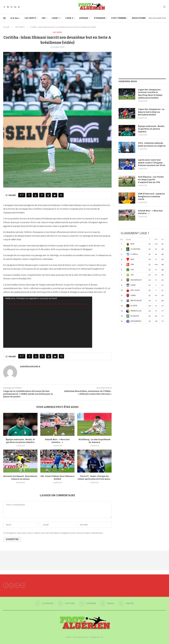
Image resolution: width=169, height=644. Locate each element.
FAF (44, 18)
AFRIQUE (84, 18)
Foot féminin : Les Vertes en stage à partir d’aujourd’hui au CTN (151, 180)
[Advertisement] (142, 51)
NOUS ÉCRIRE (139, 18)
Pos (122, 239)
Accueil (6, 27)
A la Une (15, 18)
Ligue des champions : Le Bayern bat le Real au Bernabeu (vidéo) (151, 112)
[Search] (164, 7)
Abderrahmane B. (30, 367)
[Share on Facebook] (29, 195)
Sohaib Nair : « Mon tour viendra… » (150, 212)
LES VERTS (30, 18)
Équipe (129, 239)
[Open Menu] (4, 18)
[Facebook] (4, 7)
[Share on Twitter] (35, 195)
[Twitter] (8, 7)
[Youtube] (12, 7)
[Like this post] (23, 195)
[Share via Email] (61, 195)
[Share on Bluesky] (55, 195)
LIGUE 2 (69, 18)
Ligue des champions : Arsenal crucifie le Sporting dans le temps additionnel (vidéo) (150, 94)
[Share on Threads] (48, 195)
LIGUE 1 (56, 18)
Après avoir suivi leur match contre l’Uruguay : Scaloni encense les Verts (152, 163)
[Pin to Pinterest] (42, 195)
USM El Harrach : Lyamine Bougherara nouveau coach (151, 196)
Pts (163, 239)
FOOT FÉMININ (119, 18)
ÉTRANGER (100, 18)
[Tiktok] (19, 7)
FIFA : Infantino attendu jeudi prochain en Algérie (152, 145)
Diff (156, 239)
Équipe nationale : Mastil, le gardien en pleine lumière (151, 129)
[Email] (15, 7)
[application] (48, 322)
